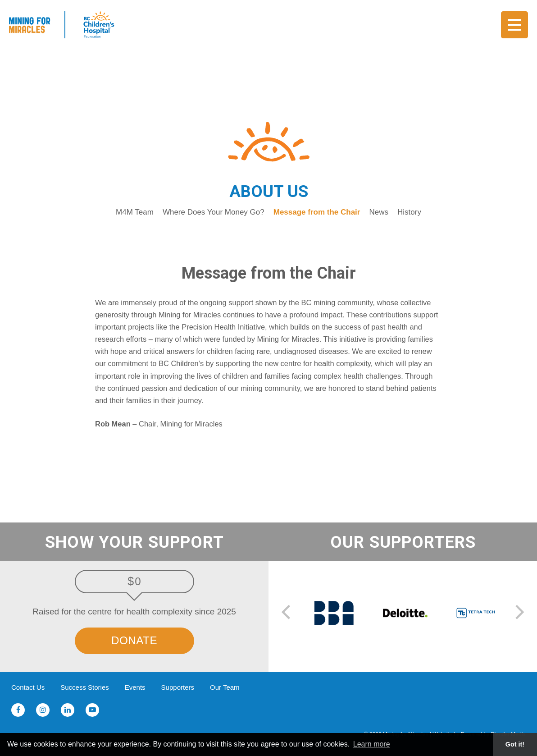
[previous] (287, 613)
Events (135, 687)
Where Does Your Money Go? (214, 212)
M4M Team (135, 212)
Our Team (225, 687)
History (409, 212)
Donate (134, 640)
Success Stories (85, 687)
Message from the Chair (317, 212)
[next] (518, 613)
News (379, 212)
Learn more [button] (372, 744)
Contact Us (28, 687)
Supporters (178, 687)
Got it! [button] (515, 744)
